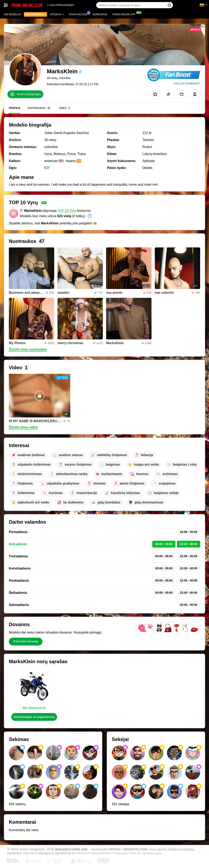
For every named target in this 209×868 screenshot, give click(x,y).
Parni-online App (125, 14)
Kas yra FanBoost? (187, 83)
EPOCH (115, 849)
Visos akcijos (79, 14)
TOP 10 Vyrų (67, 211)
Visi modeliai (12, 14)
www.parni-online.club (71, 849)
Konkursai (100, 14)
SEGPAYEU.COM (135, 849)
